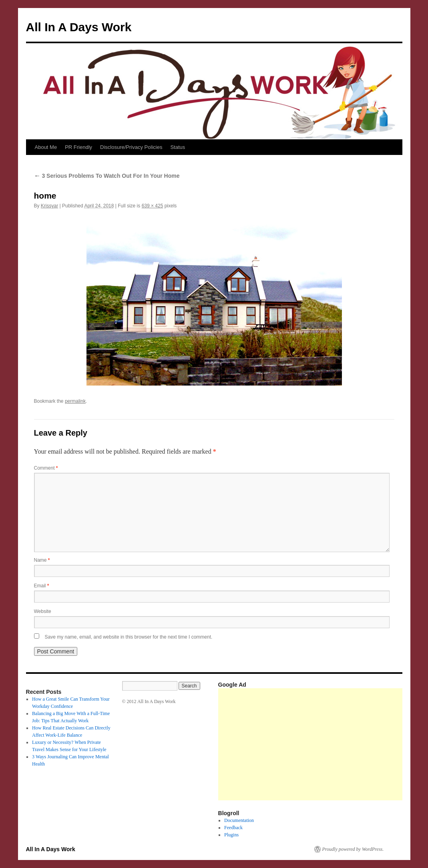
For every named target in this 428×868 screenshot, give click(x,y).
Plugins (231, 835)
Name (42, 560)
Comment (46, 468)
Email (42, 586)
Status (178, 147)
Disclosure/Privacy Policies (131, 147)
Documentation (239, 820)
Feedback (233, 828)
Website (43, 611)
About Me (46, 147)
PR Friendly (78, 147)
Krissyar (49, 206)
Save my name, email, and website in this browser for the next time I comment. (129, 637)
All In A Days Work (79, 27)
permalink (75, 401)
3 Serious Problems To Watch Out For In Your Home (107, 176)
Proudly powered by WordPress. (353, 849)
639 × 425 (153, 206)
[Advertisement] (323, 744)
